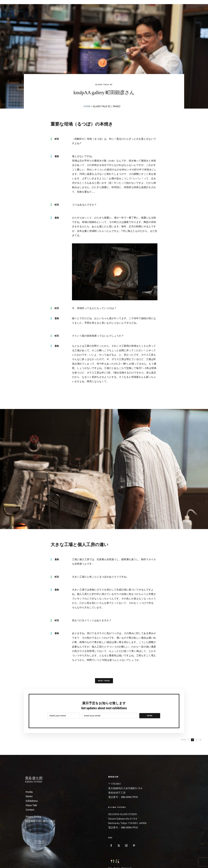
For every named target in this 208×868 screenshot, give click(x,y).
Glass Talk (31, 805)
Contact (30, 810)
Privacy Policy (33, 817)
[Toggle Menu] (201, 8)
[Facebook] (111, 846)
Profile (29, 792)
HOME (87, 106)
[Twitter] (119, 846)
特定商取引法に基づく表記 (40, 821)
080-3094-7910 (129, 797)
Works (29, 796)
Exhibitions (32, 801)
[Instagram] (126, 846)
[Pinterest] (134, 846)
